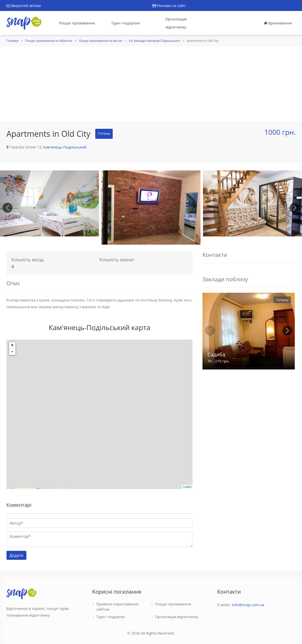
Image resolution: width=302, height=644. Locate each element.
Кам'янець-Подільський (65, 147)
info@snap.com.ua (248, 605)
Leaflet (187, 487)
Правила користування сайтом (117, 607)
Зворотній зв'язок (24, 6)
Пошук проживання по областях (49, 41)
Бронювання (278, 23)
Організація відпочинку (176, 23)
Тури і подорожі (125, 23)
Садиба (216, 354)
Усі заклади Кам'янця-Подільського (154, 41)
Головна (13, 41)
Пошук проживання (77, 23)
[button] (295, 208)
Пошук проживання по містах (101, 41)
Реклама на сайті (169, 6)
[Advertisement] (151, 84)
